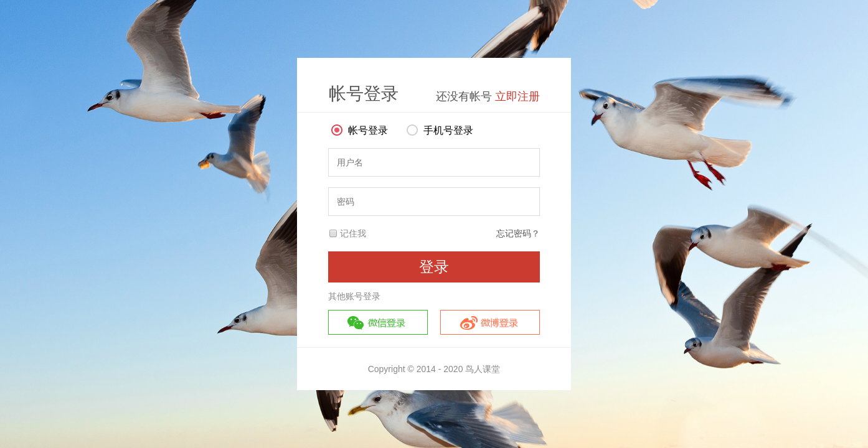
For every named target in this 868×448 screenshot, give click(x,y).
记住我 (353, 233)
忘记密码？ (518, 233)
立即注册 (517, 96)
